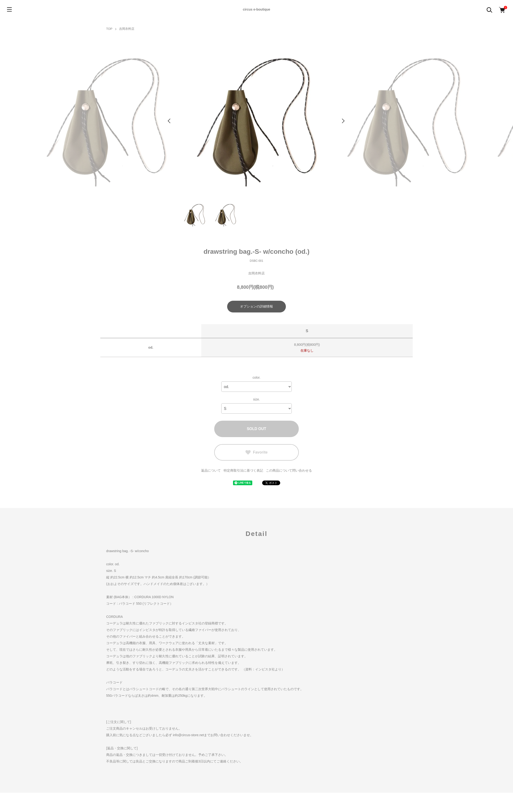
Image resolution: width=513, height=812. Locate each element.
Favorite (256, 452)
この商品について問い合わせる (289, 470)
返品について (211, 470)
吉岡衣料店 (127, 29)
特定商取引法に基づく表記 (243, 470)
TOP (109, 29)
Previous (170, 121)
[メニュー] (9, 9)
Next (343, 121)
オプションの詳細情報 (256, 306)
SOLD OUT (257, 429)
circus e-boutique (257, 9)
